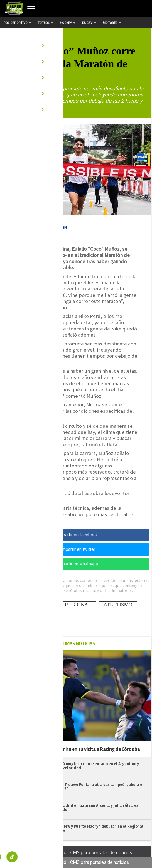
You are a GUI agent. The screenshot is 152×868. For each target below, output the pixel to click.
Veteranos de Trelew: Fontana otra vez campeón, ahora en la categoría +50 (92, 787)
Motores (112, 23)
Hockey (68, 23)
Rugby (89, 23)
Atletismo (19, 39)
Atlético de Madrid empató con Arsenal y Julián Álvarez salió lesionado (89, 808)
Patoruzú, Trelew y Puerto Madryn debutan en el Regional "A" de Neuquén (91, 828)
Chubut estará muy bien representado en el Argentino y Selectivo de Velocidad (89, 766)
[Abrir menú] (31, 9)
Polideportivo (17, 23)
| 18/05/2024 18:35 (22, 237)
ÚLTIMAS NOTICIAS (76, 644)
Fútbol (46, 23)
